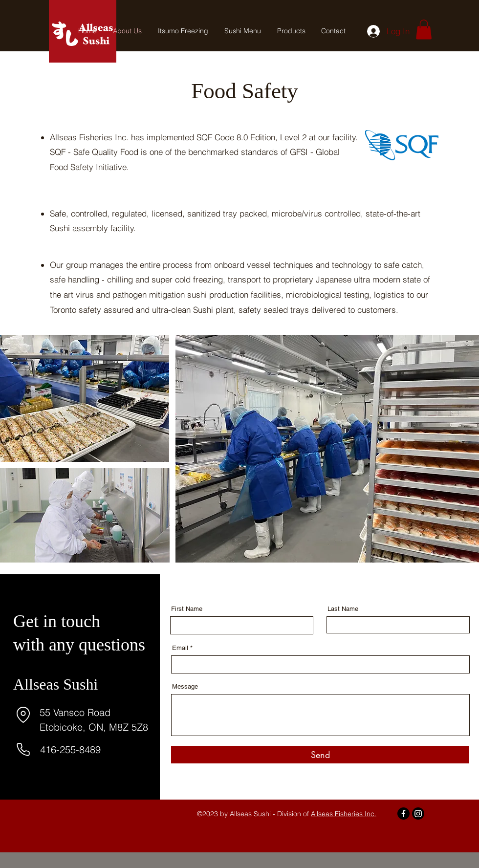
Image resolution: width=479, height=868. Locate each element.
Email (180, 648)
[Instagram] (418, 814)
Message (185, 686)
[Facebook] (403, 814)
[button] (424, 30)
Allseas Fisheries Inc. (344, 814)
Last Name (343, 609)
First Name (187, 609)
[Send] (320, 755)
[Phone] (23, 749)
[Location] (23, 715)
